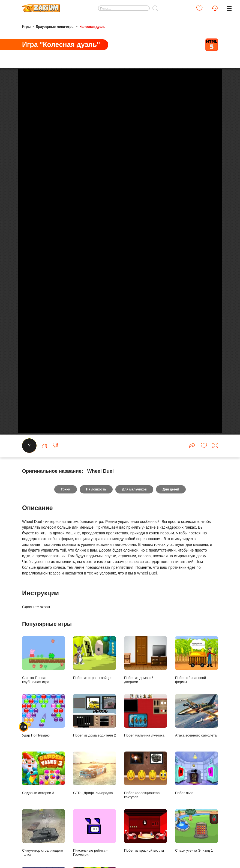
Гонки (65, 489)
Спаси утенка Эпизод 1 (196, 831)
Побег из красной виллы (145, 831)
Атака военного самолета (196, 716)
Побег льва (196, 773)
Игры (26, 27)
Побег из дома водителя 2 (94, 716)
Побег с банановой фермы (196, 660)
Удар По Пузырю (43, 716)
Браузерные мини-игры (55, 27)
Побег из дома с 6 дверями (145, 660)
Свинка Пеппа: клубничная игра (43, 660)
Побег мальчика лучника (145, 716)
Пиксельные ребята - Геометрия (94, 833)
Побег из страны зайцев (94, 658)
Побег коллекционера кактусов (145, 775)
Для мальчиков (134, 489)
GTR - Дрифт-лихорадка (94, 773)
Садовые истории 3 (43, 773)
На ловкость (96, 489)
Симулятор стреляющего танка (43, 833)
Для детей (171, 489)
